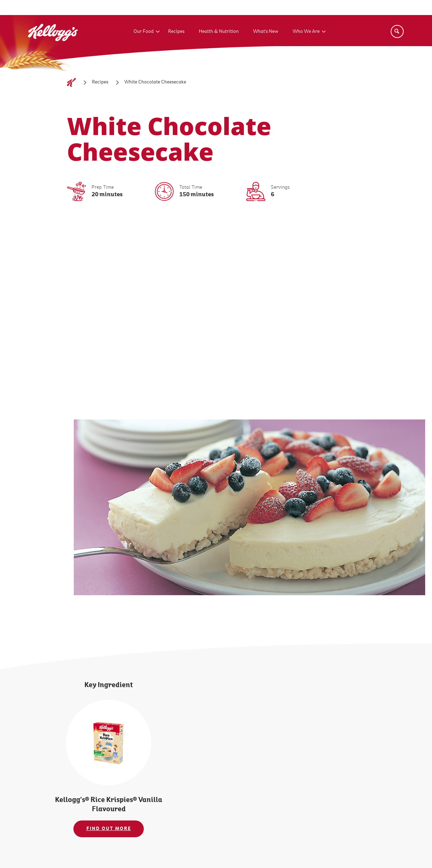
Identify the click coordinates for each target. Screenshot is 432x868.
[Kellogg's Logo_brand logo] (53, 47)
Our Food (144, 31)
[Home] (71, 82)
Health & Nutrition (219, 31)
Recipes (176, 31)
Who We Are (306, 31)
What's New (266, 31)
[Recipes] (100, 82)
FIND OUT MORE (109, 829)
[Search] (397, 31)
